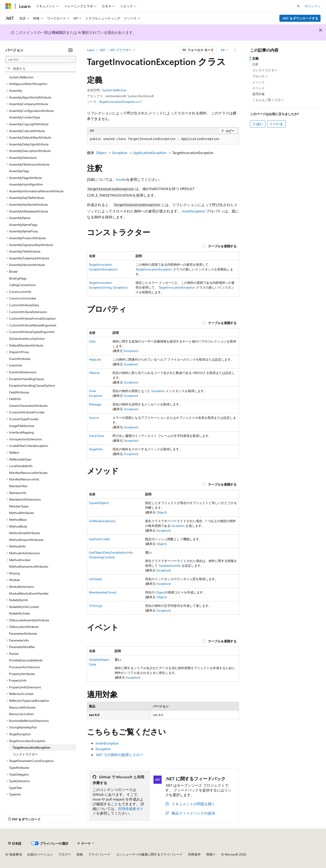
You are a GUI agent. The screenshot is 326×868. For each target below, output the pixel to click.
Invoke (121, 179)
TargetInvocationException (154, 269)
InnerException (194, 211)
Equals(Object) (99, 503)
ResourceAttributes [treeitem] (22, 707)
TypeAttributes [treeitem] (19, 768)
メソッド (259, 82)
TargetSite (96, 449)
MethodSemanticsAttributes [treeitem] (29, 566)
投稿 (80, 854)
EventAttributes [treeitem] (20, 359)
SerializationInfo (170, 565)
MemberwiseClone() (103, 592)
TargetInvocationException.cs (119, 102)
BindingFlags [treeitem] (18, 278)
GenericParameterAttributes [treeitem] (28, 406)
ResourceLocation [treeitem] (21, 714)
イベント (259, 88)
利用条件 (194, 854)
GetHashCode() (99, 539)
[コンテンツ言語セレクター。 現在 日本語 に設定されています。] (15, 843)
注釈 (255, 64)
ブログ (63, 854)
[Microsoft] (8, 6)
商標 (209, 854)
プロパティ (260, 76)
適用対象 (259, 94)
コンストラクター (265, 70)
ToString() (96, 606)
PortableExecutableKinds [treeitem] (26, 660)
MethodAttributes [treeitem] (22, 513)
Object (101, 153)
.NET (102, 50)
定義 (255, 58)
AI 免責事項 (14, 854)
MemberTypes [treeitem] (19, 506)
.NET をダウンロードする (300, 18)
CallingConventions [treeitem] (22, 285)
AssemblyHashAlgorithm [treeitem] (26, 184)
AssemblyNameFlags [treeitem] (23, 225)
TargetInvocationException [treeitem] (31, 747)
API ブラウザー (121, 50)
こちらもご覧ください (268, 100)
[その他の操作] (235, 50)
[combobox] (41, 60)
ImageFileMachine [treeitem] (22, 426)
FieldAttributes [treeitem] (19, 392)
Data (92, 341)
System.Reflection (114, 90)
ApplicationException (150, 153)
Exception (120, 153)
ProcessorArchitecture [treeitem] (24, 667)
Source (94, 418)
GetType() (96, 579)
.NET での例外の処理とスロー (119, 755)
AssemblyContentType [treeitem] (24, 117)
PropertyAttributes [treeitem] (22, 674)
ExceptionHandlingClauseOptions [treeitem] (32, 385)
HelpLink (95, 359)
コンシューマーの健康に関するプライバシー (148, 854)
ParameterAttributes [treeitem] (23, 633)
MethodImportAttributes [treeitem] (26, 540)
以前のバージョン (40, 854)
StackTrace (96, 436)
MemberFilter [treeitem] (18, 486)
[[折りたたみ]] (70, 50)
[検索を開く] (298, 6)
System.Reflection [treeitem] (21, 77)
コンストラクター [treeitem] (25, 754)
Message (95, 404)
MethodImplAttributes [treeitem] (25, 533)
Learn (91, 50)
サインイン (313, 6)
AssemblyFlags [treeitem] (19, 171)
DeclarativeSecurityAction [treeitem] (27, 339)
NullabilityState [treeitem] (19, 613)
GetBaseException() (102, 521)
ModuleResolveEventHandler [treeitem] (29, 593)
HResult (94, 373)
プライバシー (98, 854)
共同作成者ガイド (118, 811)
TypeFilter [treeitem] (16, 788)
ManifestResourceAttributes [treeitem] (28, 473)
